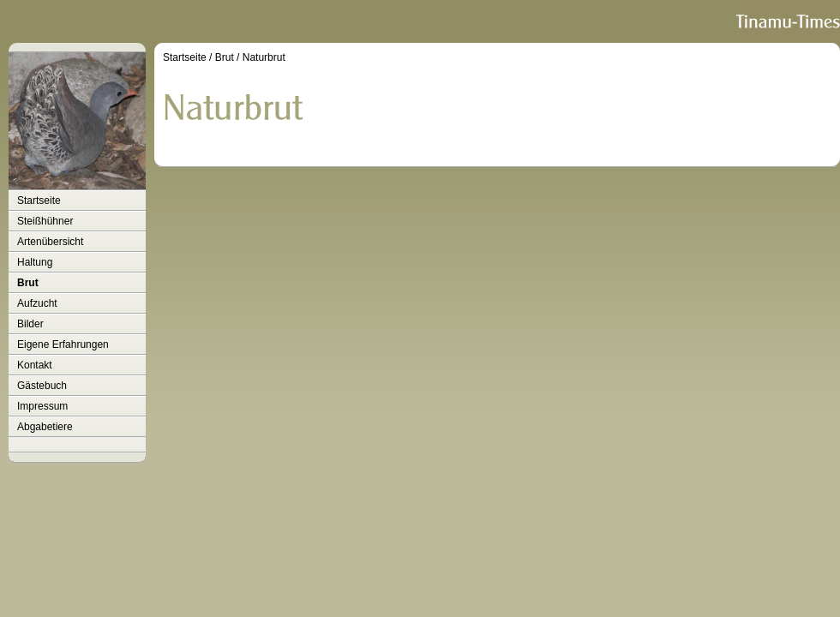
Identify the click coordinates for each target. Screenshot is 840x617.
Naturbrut (264, 57)
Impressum (42, 406)
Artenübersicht (50, 242)
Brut (28, 283)
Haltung (35, 262)
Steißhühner (45, 221)
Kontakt (35, 365)
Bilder (30, 324)
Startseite (39, 201)
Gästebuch (42, 386)
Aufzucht (37, 303)
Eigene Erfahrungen (63, 344)
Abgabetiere (45, 427)
